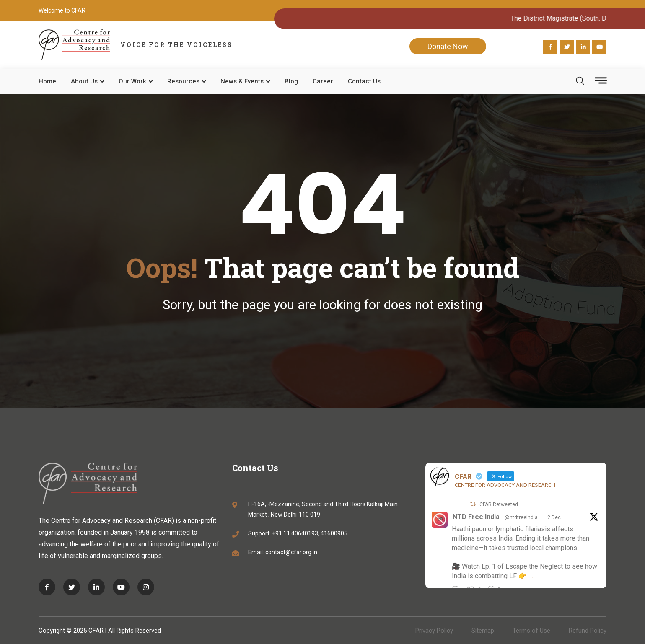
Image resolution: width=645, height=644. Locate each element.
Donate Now (448, 46)
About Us (84, 81)
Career (323, 81)
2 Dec (554, 517)
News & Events (242, 81)
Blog (291, 81)
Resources (183, 81)
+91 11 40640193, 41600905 (310, 533)
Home (47, 81)
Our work (132, 81)
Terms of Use (531, 631)
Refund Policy (588, 631)
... (531, 576)
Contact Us (364, 81)
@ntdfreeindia (521, 517)
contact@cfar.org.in (291, 552)
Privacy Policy (434, 631)
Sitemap (483, 631)
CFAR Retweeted (499, 504)
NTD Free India (476, 517)
